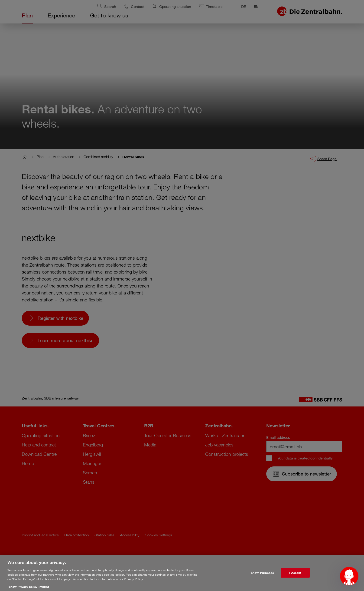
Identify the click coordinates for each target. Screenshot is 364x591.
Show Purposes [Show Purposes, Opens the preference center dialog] (262, 576)
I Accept (295, 576)
